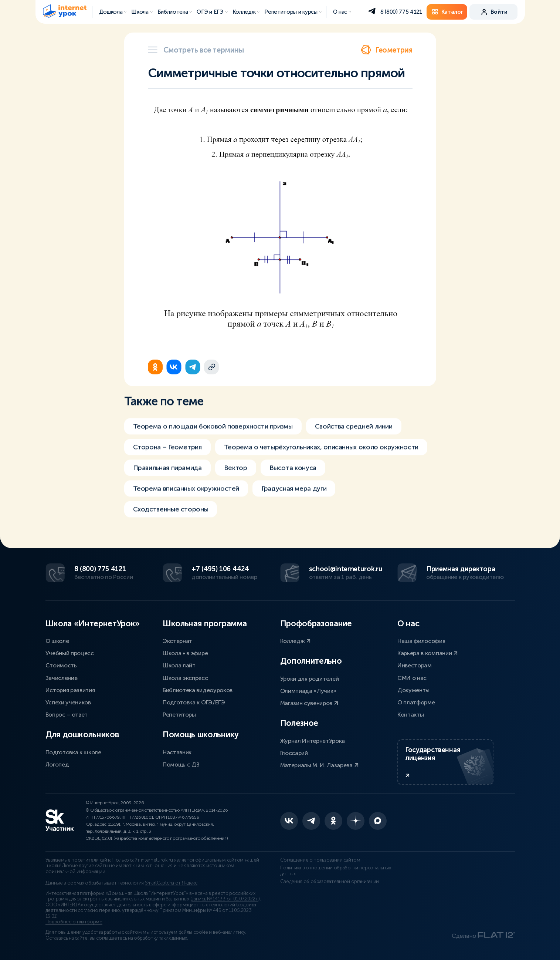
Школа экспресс (185, 678)
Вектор (236, 479)
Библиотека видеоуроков (198, 690)
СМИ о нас (412, 678)
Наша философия (421, 641)
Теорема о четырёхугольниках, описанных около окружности (321, 458)
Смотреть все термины (196, 50)
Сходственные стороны (171, 520)
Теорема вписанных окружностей (186, 499)
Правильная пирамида (167, 479)
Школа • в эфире (185, 653)
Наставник (177, 752)
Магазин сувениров (309, 703)
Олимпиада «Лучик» (308, 691)
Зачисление (62, 678)
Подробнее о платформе (74, 922)
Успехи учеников (68, 702)
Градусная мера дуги (294, 499)
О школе (57, 641)
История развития (70, 690)
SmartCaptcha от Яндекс (171, 883)
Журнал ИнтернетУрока (313, 741)
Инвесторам (415, 665)
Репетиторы (179, 715)
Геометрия (386, 50)
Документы (413, 690)
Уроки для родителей (310, 679)
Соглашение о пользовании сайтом (320, 860)
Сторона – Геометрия (167, 458)
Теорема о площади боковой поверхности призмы (213, 437)
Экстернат (177, 641)
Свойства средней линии (354, 437)
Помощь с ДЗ (181, 764)
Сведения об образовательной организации (330, 882)
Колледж (295, 641)
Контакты (410, 715)
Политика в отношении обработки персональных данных (336, 871)
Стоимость (61, 665)
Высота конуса (293, 479)
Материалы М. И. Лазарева (319, 765)
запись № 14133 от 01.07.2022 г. (225, 899)
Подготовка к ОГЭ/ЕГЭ (194, 702)
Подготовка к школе (73, 752)
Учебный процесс (70, 653)
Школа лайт (179, 665)
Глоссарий (294, 753)
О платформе (416, 702)
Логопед (57, 764)
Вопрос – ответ (67, 715)
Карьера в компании (427, 653)
